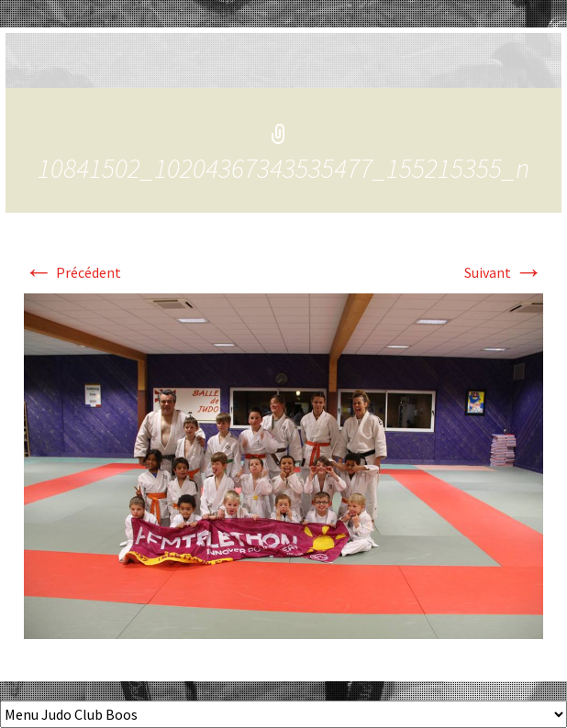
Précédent (72, 272)
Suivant (504, 272)
